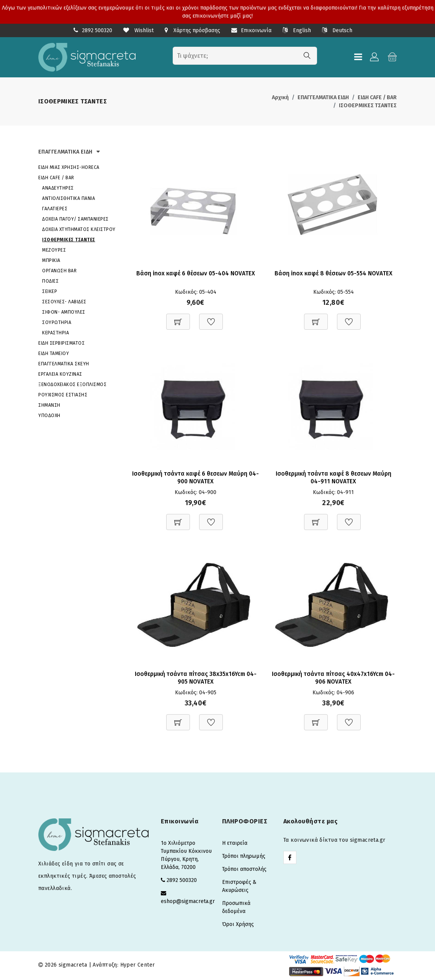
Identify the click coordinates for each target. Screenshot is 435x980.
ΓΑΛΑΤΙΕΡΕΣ (55, 209)
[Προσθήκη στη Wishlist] (211, 318)
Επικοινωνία (251, 30)
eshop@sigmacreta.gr (188, 902)
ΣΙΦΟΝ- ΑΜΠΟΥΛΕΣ (64, 312)
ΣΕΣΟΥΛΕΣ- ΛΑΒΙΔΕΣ (64, 302)
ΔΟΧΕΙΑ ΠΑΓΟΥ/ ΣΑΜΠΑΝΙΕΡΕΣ (75, 219)
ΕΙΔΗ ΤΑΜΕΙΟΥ (54, 353)
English (297, 30)
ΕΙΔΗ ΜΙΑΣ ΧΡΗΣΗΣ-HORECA (69, 167)
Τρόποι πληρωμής (244, 857)
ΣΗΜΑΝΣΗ (49, 405)
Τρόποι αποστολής (244, 870)
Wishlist (138, 30)
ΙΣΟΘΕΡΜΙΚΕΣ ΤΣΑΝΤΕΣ (368, 106)
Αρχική (280, 97)
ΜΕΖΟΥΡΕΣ (54, 250)
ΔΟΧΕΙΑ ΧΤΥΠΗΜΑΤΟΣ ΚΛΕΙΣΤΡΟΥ (79, 229)
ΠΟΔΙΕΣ (50, 281)
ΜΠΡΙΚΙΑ (51, 260)
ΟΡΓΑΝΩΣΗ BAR (59, 271)
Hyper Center (138, 966)
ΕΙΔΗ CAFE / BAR (377, 97)
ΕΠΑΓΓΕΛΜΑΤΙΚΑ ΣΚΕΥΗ (64, 364)
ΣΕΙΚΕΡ (50, 291)
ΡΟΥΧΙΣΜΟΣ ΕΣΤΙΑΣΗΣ (63, 395)
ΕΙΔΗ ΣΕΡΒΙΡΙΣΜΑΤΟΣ (61, 343)
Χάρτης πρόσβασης (192, 30)
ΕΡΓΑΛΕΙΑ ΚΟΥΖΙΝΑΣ (60, 374)
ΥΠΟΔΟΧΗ (49, 416)
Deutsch (337, 30)
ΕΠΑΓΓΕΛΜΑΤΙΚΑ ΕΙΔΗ (323, 97)
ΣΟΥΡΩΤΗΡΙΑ (57, 322)
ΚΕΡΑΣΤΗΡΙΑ (56, 333)
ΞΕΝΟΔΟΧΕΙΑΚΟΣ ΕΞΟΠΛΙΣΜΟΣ (72, 384)
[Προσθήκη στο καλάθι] (178, 318)
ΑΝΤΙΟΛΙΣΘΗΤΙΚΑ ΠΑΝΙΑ (69, 198)
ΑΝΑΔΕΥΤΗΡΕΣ (58, 188)
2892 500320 (97, 30)
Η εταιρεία (235, 844)
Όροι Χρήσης (238, 925)
